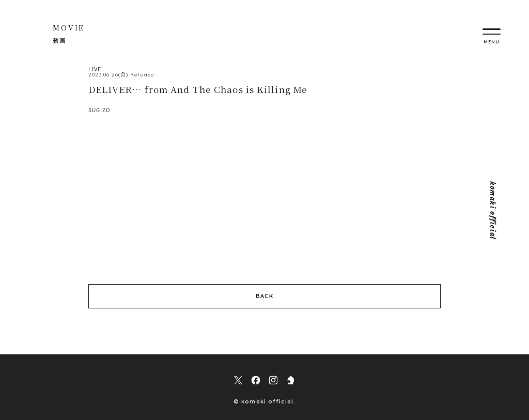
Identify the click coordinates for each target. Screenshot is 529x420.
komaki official (492, 210)
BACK (264, 296)
